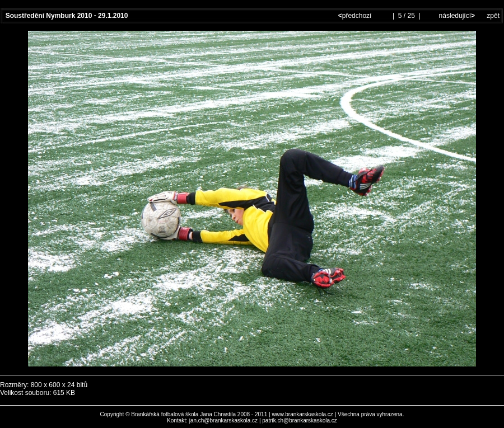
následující (456, 16)
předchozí (356, 16)
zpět (493, 16)
